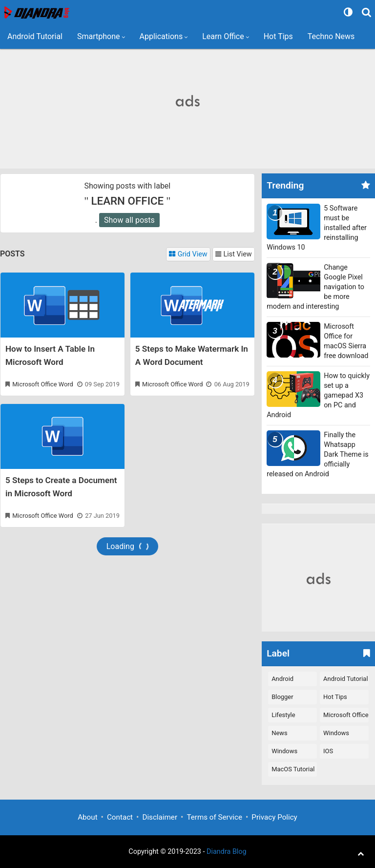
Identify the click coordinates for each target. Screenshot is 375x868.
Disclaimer (160, 817)
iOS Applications (341, 753)
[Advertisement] (187, 100)
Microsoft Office (346, 715)
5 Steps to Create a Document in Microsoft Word (61, 487)
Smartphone (99, 36)
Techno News (331, 36)
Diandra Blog (227, 852)
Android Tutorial (35, 36)
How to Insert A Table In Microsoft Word (50, 355)
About (87, 817)
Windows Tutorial (284, 753)
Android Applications (289, 681)
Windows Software (336, 735)
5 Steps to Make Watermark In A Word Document (192, 355)
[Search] (368, 12)
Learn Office (223, 36)
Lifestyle (283, 715)
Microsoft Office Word (42, 384)
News (280, 733)
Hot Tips (278, 36)
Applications (161, 36)
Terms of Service (214, 817)
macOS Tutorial (293, 769)
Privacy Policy (274, 817)
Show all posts (129, 220)
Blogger (282, 697)
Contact (120, 817)
